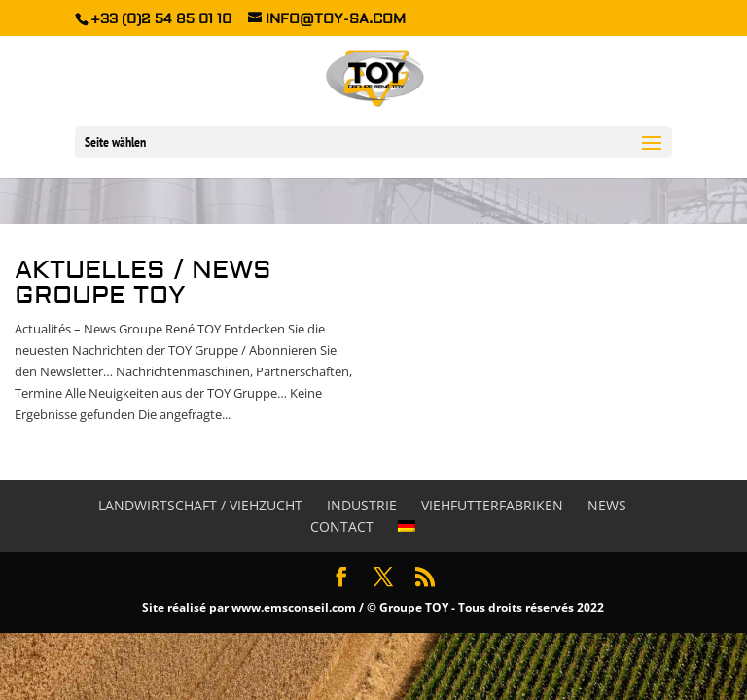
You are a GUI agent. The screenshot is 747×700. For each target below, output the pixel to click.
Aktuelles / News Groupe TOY (143, 283)
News (607, 505)
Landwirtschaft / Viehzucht (200, 505)
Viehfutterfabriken (492, 505)
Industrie (362, 505)
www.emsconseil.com (294, 607)
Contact (342, 526)
